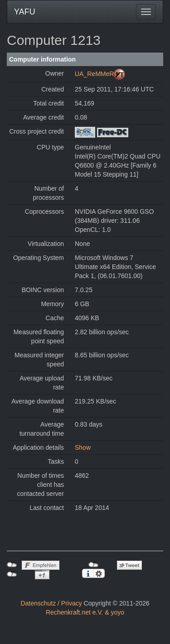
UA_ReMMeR (94, 74)
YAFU (25, 12)
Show (83, 447)
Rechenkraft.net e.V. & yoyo (85, 612)
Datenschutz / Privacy (51, 603)
